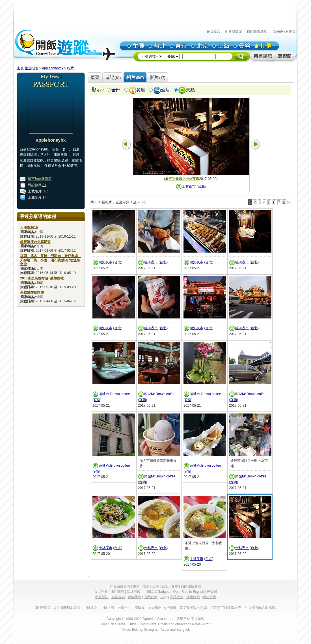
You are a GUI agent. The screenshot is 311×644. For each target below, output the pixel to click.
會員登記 (102, 597)
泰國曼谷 (141, 608)
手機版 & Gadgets (157, 592)
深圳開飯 (134, 592)
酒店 (165, 90)
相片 (70, 68)
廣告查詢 (118, 597)
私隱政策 (177, 597)
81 (44, 185)
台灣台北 (124, 608)
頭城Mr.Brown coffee (114, 394)
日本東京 (74, 608)
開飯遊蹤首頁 (120, 586)
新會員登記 (234, 31)
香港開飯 (101, 592)
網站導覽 (209, 597)
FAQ (164, 597)
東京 (136, 586)
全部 (116, 90)
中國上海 (107, 608)
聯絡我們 (134, 597)
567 (45, 191)
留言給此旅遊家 (40, 179)
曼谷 (175, 586)
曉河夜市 (105, 262)
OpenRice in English (188, 592)
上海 (155, 586)
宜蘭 (97, 400)
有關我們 (151, 597)
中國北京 (90, 608)
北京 (146, 586)
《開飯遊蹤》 (43, 608)
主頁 (20, 68)
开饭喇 (212, 592)
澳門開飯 (117, 592)
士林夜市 (189, 187)
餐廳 (141, 90)
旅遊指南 (31, 68)
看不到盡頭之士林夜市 (182, 179)
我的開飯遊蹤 (257, 31)
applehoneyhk (53, 68)
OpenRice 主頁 (284, 31)
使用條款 (193, 597)
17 (44, 197)
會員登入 (213, 31)
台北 (201, 187)
